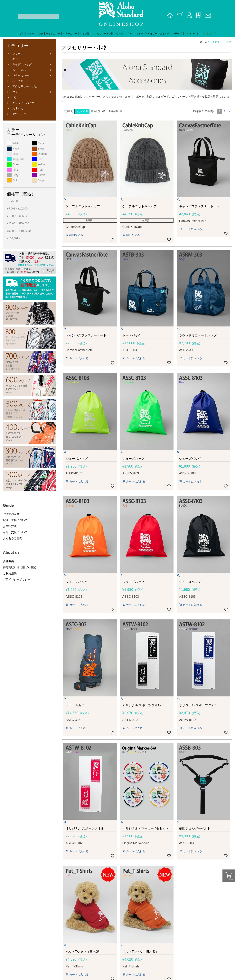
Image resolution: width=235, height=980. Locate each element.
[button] (229, 111)
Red (37, 170)
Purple (39, 175)
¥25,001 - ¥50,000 (18, 223)
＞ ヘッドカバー (18, 70)
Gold (13, 180)
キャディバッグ (35, 34)
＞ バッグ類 (15, 81)
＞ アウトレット (18, 114)
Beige (38, 180)
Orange (39, 154)
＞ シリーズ (15, 53)
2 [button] (224, 111)
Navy (13, 149)
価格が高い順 (115, 111)
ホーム (204, 42)
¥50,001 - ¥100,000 (19, 231)
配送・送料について (15, 520)
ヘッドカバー (53, 34)
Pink (12, 170)
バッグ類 (85, 34)
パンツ (130, 34)
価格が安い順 (98, 111)
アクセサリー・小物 (103, 34)
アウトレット (192, 34)
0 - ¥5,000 (13, 201)
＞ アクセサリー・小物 (22, 86)
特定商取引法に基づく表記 (19, 567)
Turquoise (16, 159)
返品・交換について (15, 532)
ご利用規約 (10, 573)
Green (14, 164)
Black (38, 143)
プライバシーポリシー (17, 579)
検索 (15, 17)
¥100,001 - (13, 238)
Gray (13, 175)
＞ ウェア (14, 92)
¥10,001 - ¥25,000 (18, 216)
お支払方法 (10, 526)
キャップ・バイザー (147, 34)
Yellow (39, 164)
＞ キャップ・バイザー (22, 103)
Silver (13, 154)
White (13, 143)
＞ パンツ (14, 97)
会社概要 (8, 561)
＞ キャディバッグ (19, 64)
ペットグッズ (209, 34)
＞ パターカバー (18, 75)
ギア (22, 34)
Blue (38, 159)
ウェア (120, 34)
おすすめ (165, 34)
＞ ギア (12, 59)
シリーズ (177, 34)
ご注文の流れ (11, 514)
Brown (39, 149)
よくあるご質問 (13, 538)
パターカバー (70, 34)
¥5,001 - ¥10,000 (17, 209)
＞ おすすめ (15, 108)
